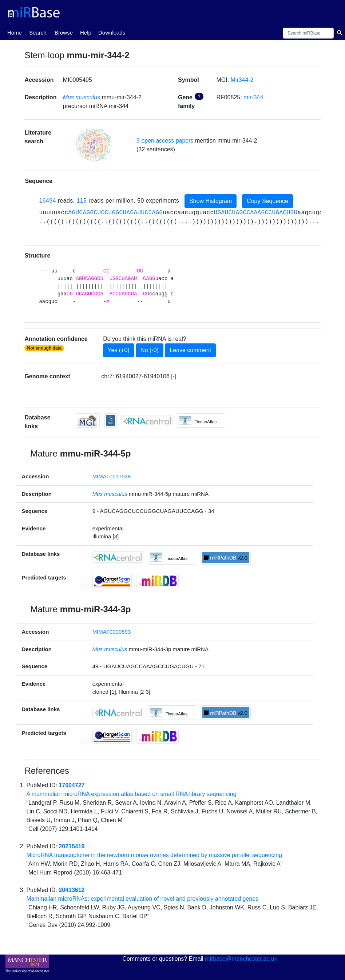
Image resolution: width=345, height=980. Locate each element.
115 (82, 201)
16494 (47, 201)
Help (86, 33)
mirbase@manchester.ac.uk (241, 959)
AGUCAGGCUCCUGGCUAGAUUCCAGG (115, 213)
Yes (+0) (118, 350)
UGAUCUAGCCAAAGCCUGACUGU (255, 213)
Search (38, 33)
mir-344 (253, 97)
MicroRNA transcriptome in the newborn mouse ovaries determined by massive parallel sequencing (154, 855)
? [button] (199, 96)
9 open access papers (165, 141)
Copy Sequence (267, 201)
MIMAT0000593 (112, 632)
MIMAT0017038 (112, 476)
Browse (64, 33)
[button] (94, 145)
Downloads (112, 33)
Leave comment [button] (190, 350)
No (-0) (150, 350)
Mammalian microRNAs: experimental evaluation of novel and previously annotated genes (142, 899)
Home (15, 32)
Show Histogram (211, 201)
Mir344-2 (242, 80)
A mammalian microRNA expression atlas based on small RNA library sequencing (131, 794)
